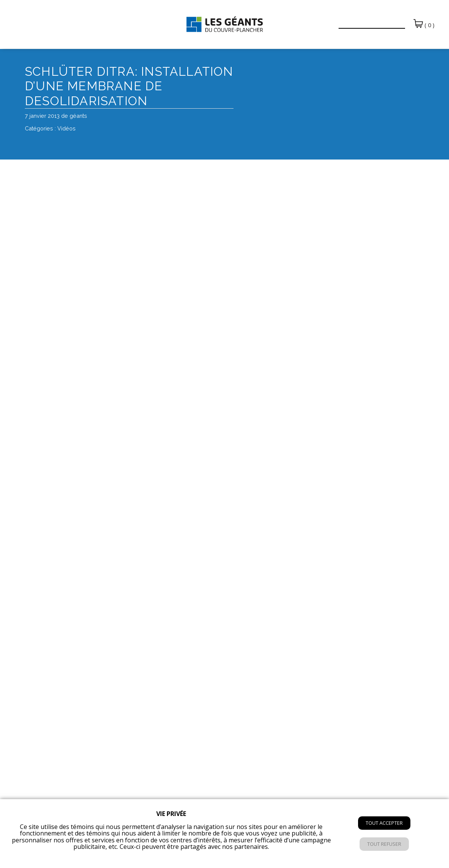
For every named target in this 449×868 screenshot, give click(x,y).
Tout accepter (384, 823)
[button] (328, 20)
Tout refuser (384, 844)
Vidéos (66, 128)
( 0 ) (424, 24)
